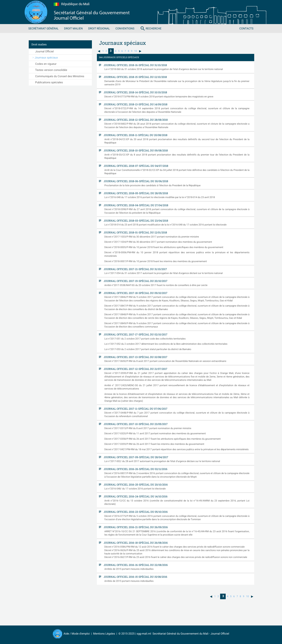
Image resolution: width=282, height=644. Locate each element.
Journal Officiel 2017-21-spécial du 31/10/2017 (134, 269)
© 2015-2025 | (127, 634)
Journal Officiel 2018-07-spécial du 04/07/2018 (135, 166)
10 (136, 51)
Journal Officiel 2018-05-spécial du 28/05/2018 (135, 193)
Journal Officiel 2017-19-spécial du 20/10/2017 (135, 281)
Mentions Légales (104, 634)
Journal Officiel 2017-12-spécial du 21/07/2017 (135, 369)
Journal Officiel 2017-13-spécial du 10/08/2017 (135, 357)
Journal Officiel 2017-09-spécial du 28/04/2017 (135, 457)
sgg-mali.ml (144, 634)
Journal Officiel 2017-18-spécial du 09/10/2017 (135, 293)
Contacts (246, 29)
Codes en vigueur (46, 64)
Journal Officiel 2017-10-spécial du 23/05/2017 (135, 424)
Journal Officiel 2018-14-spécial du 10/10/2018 (134, 92)
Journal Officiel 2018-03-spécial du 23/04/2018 (135, 221)
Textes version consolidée (51, 70)
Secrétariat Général (43, 29)
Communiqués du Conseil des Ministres (60, 76)
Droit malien (73, 29)
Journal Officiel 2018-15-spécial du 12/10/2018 (134, 77)
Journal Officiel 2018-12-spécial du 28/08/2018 (135, 120)
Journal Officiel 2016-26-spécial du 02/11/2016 (135, 469)
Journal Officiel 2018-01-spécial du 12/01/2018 (134, 232)
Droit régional (99, 29)
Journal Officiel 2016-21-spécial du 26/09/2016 (135, 527)
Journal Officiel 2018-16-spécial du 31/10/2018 (134, 65)
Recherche (151, 29)
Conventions (125, 29)
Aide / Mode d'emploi (77, 634)
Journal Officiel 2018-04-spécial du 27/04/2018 (135, 205)
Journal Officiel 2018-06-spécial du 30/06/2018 (135, 181)
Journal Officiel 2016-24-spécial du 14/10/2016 (135, 496)
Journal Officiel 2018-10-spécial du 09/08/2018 (135, 150)
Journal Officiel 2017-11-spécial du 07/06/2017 (135, 409)
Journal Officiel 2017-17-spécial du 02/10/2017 (135, 334)
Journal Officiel (44, 51)
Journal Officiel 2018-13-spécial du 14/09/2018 (135, 104)
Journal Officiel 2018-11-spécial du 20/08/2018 (135, 135)
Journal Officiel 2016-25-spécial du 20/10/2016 (135, 485)
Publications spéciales (49, 82)
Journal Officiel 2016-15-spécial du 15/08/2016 (135, 577)
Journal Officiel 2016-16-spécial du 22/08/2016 (135, 565)
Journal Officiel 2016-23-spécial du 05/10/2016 (135, 512)
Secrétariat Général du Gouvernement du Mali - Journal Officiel (190, 634)
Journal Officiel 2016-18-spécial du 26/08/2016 (135, 543)
